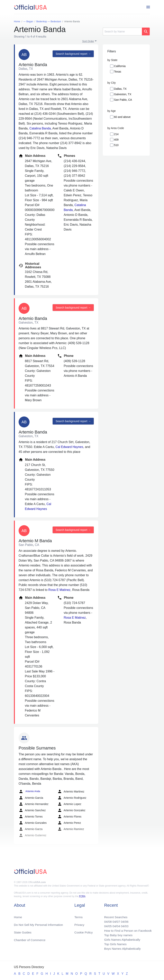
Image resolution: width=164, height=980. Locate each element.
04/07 (115, 920)
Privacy (79, 923)
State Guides (23, 931)
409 (116, 140)
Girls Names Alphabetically (121, 939)
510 (116, 145)
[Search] (122, 31)
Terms (78, 916)
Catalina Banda (40, 128)
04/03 (124, 925)
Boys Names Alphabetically (121, 948)
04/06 (124, 920)
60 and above (122, 117)
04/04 (115, 925)
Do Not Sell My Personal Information (39, 923)
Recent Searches (115, 916)
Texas (118, 72)
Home (18, 916)
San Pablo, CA (123, 100)
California (120, 66)
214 (116, 134)
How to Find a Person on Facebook (127, 930)
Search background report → (73, 54)
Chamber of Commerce (30, 939)
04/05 (106, 925)
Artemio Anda (29, 792)
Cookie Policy (84, 931)
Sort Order (88, 41)
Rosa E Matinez (59, 590)
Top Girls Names (114, 944)
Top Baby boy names (117, 934)
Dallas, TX (120, 89)
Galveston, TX (123, 94)
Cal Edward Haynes (69, 447)
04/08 (106, 920)
